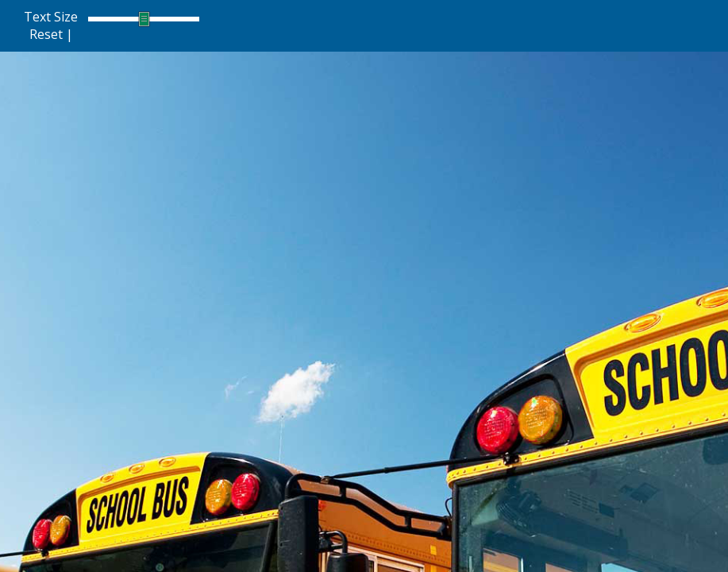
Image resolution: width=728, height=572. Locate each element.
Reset (46, 34)
